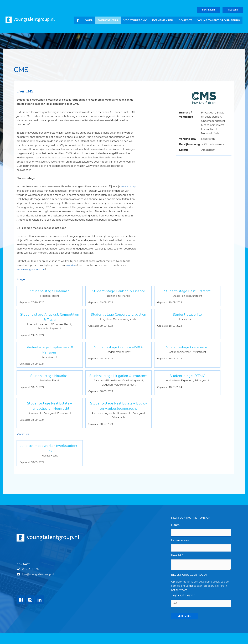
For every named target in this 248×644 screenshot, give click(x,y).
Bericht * (177, 555)
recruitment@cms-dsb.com (31, 270)
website (71, 265)
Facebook (21, 600)
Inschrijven (208, 10)
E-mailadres (180, 540)
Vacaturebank (135, 20)
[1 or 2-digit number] (201, 603)
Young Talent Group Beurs (219, 20)
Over (89, 20)
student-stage (129, 187)
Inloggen (233, 10)
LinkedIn (39, 600)
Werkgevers (108, 20)
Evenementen (163, 20)
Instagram (30, 600)
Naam (175, 525)
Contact (185, 20)
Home (78, 20)
